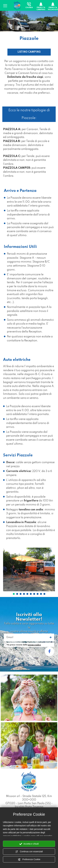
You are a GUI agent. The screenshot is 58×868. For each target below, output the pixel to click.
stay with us (41, 651)
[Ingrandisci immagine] (29, 569)
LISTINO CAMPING (29, 52)
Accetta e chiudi (29, 844)
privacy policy (34, 645)
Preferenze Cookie (29, 860)
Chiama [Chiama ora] (29, 5)
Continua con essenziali (29, 852)
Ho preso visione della (24, 645)
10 (44, 594)
